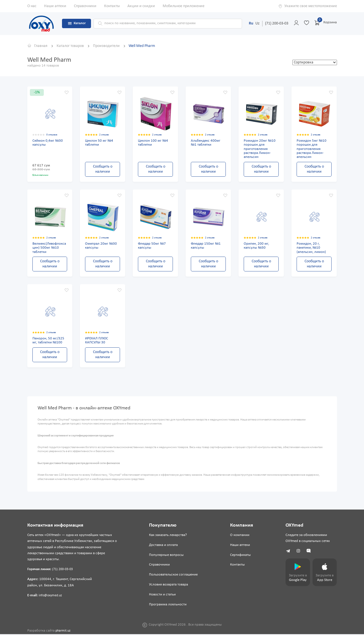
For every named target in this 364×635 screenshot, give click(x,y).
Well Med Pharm (142, 46)
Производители (107, 46)
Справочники (85, 6)
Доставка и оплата (163, 546)
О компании (238, 536)
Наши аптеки (55, 6)
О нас (32, 6)
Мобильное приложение (184, 6)
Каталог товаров (71, 46)
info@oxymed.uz (51, 596)
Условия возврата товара (168, 586)
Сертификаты (239, 556)
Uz (258, 23)
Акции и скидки (141, 6)
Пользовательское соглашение (173, 576)
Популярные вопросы (166, 556)
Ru (251, 23)
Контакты (112, 6)
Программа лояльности (167, 606)
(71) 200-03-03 (277, 23)
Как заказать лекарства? (167, 536)
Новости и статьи (162, 596)
